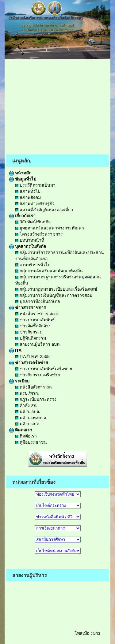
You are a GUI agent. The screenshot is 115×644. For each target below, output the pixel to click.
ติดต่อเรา (21, 430)
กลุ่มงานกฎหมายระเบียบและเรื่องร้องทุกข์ (56, 289)
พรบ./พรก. (27, 393)
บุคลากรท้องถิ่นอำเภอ (38, 301)
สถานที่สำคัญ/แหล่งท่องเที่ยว (44, 210)
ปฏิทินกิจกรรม (31, 338)
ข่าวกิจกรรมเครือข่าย (38, 375)
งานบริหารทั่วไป (33, 265)
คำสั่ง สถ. (26, 405)
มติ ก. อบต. (28, 424)
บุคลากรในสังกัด (28, 246)
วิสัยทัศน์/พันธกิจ (33, 222)
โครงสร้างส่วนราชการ (39, 234)
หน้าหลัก (20, 173)
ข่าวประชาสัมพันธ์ (35, 320)
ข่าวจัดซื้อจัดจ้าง (33, 326)
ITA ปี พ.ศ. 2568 (32, 356)
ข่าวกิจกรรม (29, 332)
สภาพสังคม (28, 197)
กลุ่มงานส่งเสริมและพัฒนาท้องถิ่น (49, 271)
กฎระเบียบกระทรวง (36, 399)
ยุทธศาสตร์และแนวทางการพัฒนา (50, 228)
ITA (15, 350)
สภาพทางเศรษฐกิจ (35, 203)
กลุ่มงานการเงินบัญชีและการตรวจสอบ (54, 295)
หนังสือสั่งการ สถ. (34, 387)
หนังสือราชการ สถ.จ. (37, 314)
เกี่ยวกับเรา (22, 216)
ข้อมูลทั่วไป (23, 179)
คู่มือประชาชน (31, 442)
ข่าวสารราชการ (28, 307)
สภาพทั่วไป (28, 191)
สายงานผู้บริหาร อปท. (38, 344)
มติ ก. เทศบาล (31, 418)
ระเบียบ (19, 381)
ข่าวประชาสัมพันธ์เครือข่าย (44, 369)
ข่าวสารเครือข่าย (29, 363)
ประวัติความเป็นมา (35, 185)
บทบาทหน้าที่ (30, 240)
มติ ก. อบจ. (28, 411)
